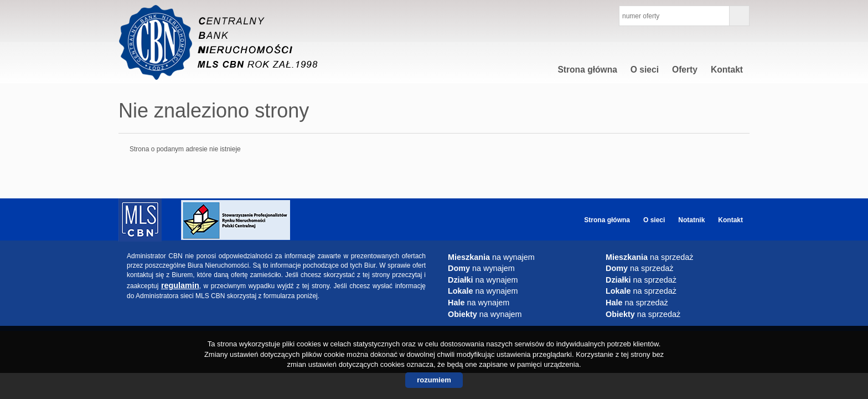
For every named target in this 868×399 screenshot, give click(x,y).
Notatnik (691, 220)
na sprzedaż (649, 257)
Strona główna (587, 70)
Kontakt (727, 70)
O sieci (645, 70)
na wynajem (491, 257)
